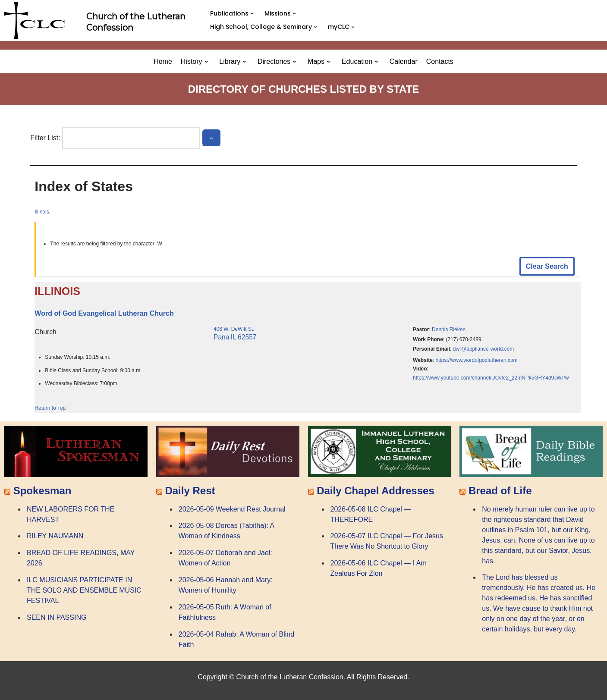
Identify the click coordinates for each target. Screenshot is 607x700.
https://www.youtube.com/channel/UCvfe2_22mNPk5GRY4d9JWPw (491, 378)
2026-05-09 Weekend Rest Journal (232, 509)
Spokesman (42, 491)
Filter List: (45, 138)
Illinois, (42, 212)
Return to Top (50, 408)
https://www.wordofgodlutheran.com (477, 360)
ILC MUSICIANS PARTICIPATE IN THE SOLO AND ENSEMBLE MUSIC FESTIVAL (84, 590)
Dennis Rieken (449, 330)
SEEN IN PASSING (57, 617)
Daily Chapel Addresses (376, 491)
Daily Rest (190, 491)
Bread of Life (500, 491)
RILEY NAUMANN (55, 536)
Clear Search (547, 266)
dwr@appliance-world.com (484, 349)
